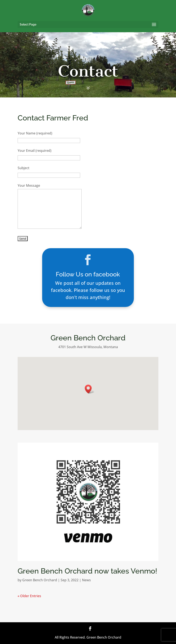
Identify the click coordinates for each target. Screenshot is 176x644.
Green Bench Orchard (40, 580)
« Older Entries (29, 596)
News (86, 580)
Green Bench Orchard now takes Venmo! (87, 571)
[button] (90, 389)
